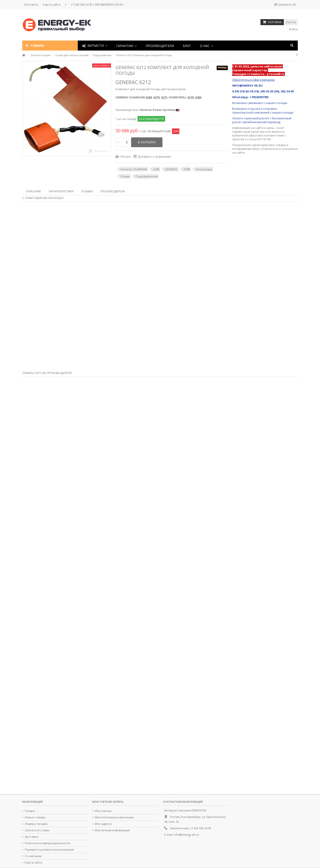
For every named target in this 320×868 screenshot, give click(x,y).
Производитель (113, 191)
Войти (293, 29)
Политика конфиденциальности (47, 843)
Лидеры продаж (36, 824)
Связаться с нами (37, 830)
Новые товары (35, 817)
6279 (190, 97)
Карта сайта (52, 4)
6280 (198, 97)
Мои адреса (103, 824)
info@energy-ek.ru (186, 835)
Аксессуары (204, 169)
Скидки (30, 811)
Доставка (31, 837)
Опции (125, 176)
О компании (33, 856)
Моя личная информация (112, 830)
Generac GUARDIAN (134, 169)
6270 (156, 97)
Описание (33, 191)
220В (156, 169)
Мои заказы (103, 811)
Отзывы (87, 191)
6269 (149, 97)
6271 (164, 97)
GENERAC (171, 169)
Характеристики (61, 191)
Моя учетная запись (108, 802)
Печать (125, 157)
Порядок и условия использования (49, 850)
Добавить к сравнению (154, 157)
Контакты (31, 4)
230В (187, 169)
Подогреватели (147, 176)
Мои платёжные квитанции (114, 817)
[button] (126, 46)
